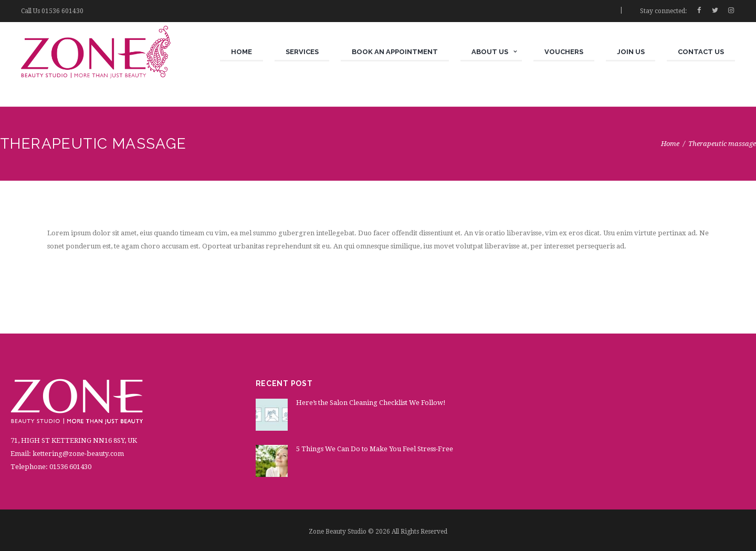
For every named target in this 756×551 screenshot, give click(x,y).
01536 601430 (62, 11)
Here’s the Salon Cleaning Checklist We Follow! (371, 403)
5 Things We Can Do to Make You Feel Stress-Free (375, 449)
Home (670, 144)
